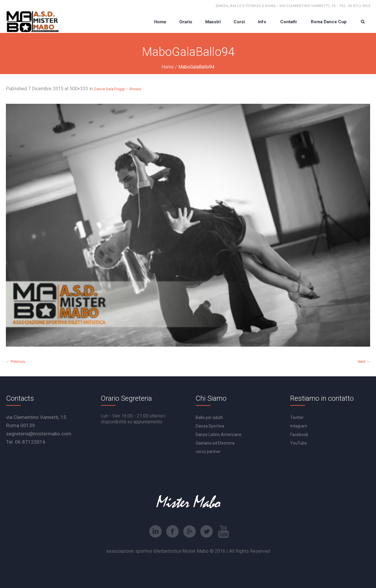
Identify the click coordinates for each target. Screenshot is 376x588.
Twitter (297, 417)
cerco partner (208, 452)
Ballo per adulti (209, 417)
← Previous (15, 361)
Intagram (299, 426)
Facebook (299, 435)
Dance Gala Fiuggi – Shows (117, 89)
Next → (364, 361)
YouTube (299, 443)
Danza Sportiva (210, 426)
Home (168, 67)
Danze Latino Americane (219, 435)
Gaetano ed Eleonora (215, 443)
